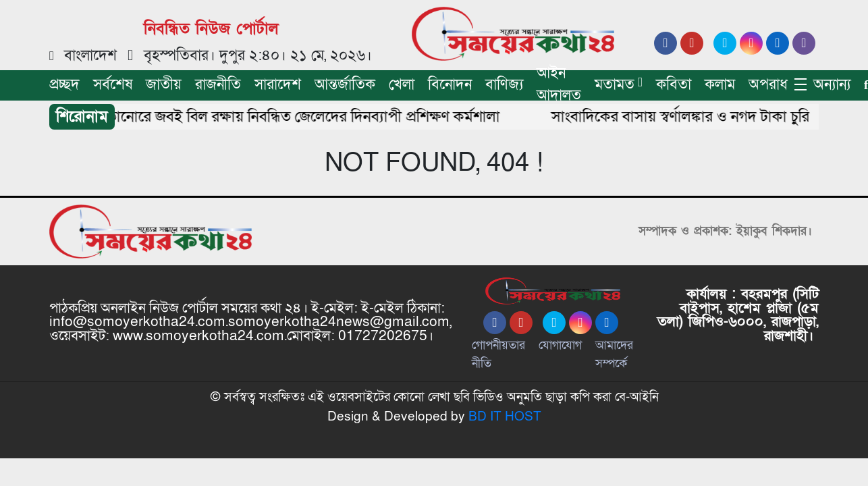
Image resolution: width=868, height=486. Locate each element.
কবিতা (674, 85)
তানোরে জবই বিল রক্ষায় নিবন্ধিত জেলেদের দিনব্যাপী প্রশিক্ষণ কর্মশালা (307, 117)
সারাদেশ (278, 85)
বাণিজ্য (504, 85)
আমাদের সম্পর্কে (614, 354)
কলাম (720, 85)
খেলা (402, 85)
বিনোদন (450, 85)
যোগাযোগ (560, 345)
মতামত (615, 85)
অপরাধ (768, 85)
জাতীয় (164, 85)
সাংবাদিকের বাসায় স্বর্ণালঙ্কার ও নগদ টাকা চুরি (684, 117)
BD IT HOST (505, 416)
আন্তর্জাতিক (345, 85)
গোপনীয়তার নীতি (498, 354)
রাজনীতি (218, 85)
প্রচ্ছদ (64, 85)
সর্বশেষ (113, 85)
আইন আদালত (559, 84)
